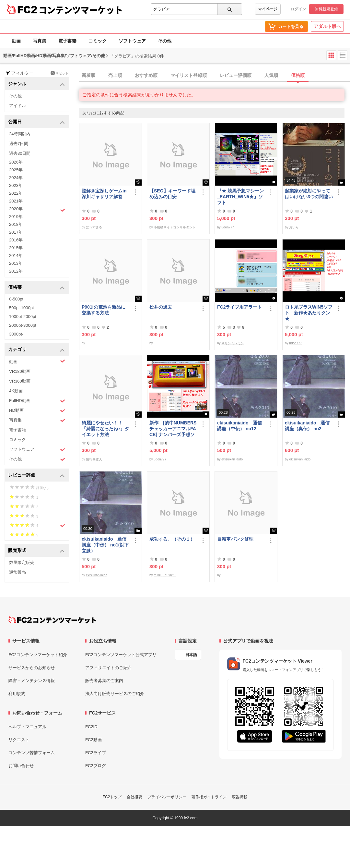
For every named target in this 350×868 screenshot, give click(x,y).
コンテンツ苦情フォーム (32, 753)
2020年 (37, 210)
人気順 (271, 75)
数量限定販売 (22, 562)
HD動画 (37, 411)
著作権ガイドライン (209, 797)
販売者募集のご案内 (104, 681)
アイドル (17, 106)
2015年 (16, 248)
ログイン (298, 9)
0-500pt (16, 299)
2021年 (16, 201)
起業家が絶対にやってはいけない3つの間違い (309, 194)
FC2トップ (112, 797)
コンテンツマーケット (81, 10)
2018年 (16, 224)
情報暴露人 (94, 459)
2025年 (16, 170)
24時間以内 (20, 134)
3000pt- (16, 334)
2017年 (16, 232)
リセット (59, 73)
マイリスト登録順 (189, 75)
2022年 (16, 193)
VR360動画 (20, 381)
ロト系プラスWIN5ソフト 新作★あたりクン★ (309, 313)
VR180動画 (20, 371)
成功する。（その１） (172, 539)
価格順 (298, 75)
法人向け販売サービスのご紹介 (115, 694)
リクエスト (19, 740)
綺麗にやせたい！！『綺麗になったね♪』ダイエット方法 (105, 429)
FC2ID (91, 727)
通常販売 (17, 572)
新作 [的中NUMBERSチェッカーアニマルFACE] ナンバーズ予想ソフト (173, 429)
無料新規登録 (326, 9)
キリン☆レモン (233, 343)
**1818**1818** (165, 575)
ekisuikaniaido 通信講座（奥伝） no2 (307, 426)
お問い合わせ (21, 766)
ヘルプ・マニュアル (27, 727)
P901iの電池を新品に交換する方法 (104, 310)
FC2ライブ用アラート (239, 307)
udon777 (228, 227)
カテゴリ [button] (36, 350)
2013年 (16, 263)
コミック (98, 41)
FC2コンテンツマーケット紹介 (38, 655)
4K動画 (16, 391)
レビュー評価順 (236, 75)
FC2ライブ (96, 753)
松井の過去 (161, 307)
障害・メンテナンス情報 (32, 681)
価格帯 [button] (36, 288)
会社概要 (134, 797)
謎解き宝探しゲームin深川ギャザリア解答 (104, 194)
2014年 (16, 256)
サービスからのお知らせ (32, 668)
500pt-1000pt (22, 308)
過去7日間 (19, 144)
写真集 (40, 41)
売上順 (115, 75)
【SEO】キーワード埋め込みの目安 (172, 194)
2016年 (16, 240)
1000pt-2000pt (23, 317)
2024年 (16, 178)
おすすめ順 (146, 75)
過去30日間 (20, 153)
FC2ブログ (96, 766)
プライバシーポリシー (167, 797)
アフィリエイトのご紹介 (108, 668)
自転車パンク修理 (235, 539)
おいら (294, 227)
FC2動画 (93, 740)
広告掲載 (239, 797)
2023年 (16, 185)
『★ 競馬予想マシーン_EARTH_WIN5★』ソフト (240, 197)
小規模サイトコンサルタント (175, 227)
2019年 (16, 217)
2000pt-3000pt (23, 325)
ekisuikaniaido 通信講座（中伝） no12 (239, 426)
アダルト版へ (327, 26)
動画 (16, 41)
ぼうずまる (94, 227)
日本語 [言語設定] (191, 655)
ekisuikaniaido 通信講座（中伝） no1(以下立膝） (105, 545)
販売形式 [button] (36, 551)
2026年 (16, 162)
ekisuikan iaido (232, 459)
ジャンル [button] (36, 84)
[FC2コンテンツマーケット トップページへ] (52, 620)
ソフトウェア (132, 41)
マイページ (268, 9)
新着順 (88, 75)
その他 (165, 41)
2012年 (16, 271)
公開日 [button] (36, 122)
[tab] (215, 76)
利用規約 (17, 694)
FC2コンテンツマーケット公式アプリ (121, 655)
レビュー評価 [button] (36, 476)
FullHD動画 (37, 401)
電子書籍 (67, 41)
